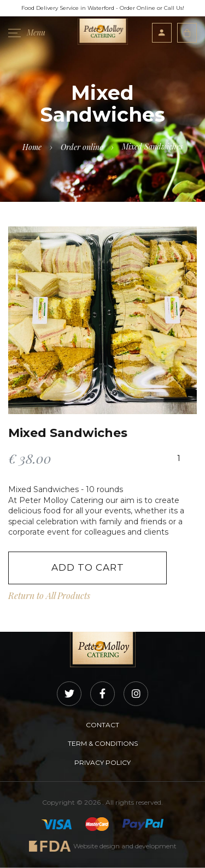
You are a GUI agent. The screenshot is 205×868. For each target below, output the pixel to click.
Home (32, 147)
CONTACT (102, 725)
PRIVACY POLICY (102, 762)
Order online (82, 147)
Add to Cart (88, 567)
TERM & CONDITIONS (103, 743)
